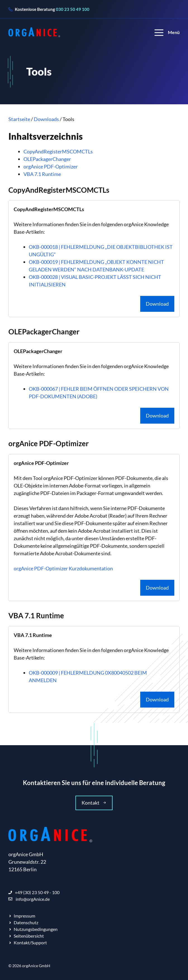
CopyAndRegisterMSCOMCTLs (58, 151)
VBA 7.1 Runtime (42, 174)
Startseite (19, 119)
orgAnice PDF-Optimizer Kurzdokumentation (63, 568)
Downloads (46, 119)
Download (157, 304)
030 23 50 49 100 (73, 9)
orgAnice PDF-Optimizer (51, 166)
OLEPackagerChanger (47, 159)
